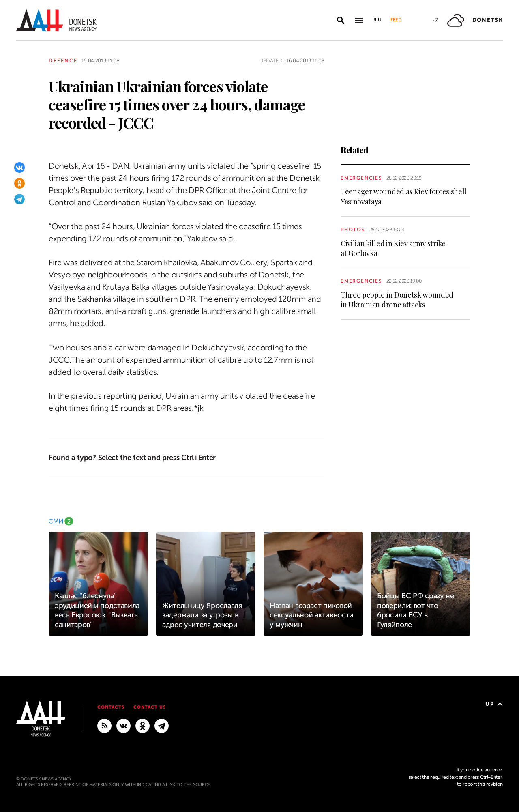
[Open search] (341, 20)
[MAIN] (162, 726)
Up (494, 704)
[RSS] (104, 726)
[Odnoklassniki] (19, 183)
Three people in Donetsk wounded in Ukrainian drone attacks (397, 300)
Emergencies (361, 178)
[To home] (56, 20)
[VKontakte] (19, 168)
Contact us (150, 707)
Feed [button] (396, 20)
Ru (378, 20)
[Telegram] (19, 199)
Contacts (111, 707)
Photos (353, 230)
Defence (63, 61)
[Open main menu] (359, 20)
